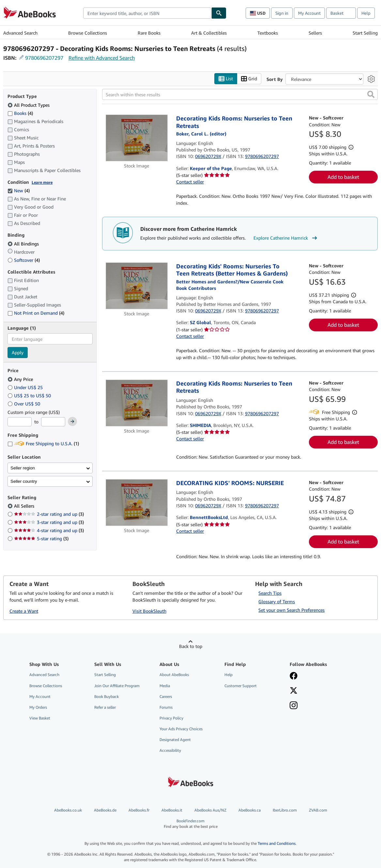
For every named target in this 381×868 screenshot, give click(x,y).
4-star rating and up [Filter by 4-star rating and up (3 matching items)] (49, 530)
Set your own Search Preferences (291, 610)
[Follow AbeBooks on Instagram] (294, 706)
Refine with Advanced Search (102, 58)
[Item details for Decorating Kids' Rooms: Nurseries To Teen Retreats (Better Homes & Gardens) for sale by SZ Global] (137, 286)
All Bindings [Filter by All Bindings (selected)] (24, 244)
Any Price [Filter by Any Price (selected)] (21, 379)
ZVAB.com (318, 810)
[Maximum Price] (53, 422)
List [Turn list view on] (226, 79)
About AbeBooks (174, 675)
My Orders (38, 707)
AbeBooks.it (172, 810)
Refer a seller (105, 707)
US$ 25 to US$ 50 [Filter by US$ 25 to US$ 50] (30, 395)
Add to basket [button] (343, 177)
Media (165, 686)
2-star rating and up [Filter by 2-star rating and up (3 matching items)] (49, 514)
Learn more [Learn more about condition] (42, 182)
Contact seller (190, 182)
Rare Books (149, 33)
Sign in (282, 13)
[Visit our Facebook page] (294, 676)
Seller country (24, 481)
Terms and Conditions (277, 843)
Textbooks (268, 33)
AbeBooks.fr (139, 810)
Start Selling (365, 33)
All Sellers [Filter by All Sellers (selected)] (25, 506)
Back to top (191, 646)
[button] (371, 94)
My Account (309, 13)
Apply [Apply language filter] (18, 352)
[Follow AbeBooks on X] (294, 691)
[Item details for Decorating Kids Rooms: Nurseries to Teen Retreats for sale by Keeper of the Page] (137, 138)
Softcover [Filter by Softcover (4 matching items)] (24, 260)
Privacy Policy (171, 718)
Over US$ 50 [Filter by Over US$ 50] (24, 404)
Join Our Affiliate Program (117, 686)
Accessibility (170, 750)
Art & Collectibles (209, 33)
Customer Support (241, 686)
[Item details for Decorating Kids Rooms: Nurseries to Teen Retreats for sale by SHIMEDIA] (137, 403)
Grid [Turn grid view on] (249, 79)
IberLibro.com (285, 810)
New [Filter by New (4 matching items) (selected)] (19, 190)
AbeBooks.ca (250, 810)
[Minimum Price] (20, 422)
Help (366, 13)
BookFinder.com (191, 824)
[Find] (219, 13)
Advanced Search (20, 33)
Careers (166, 696)
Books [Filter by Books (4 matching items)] (20, 113)
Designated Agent (175, 740)
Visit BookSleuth (149, 611)
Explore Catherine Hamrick (286, 238)
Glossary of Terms (277, 601)
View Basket (40, 718)
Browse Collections (88, 33)
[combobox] (147, 13)
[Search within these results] (240, 94)
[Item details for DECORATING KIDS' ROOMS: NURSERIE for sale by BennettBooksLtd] (137, 503)
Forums (166, 707)
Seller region (23, 468)
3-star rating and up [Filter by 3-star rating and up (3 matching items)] (49, 522)
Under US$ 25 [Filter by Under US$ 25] (26, 387)
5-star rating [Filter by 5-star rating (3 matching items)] (41, 538)
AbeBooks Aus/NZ (210, 810)
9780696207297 (44, 58)
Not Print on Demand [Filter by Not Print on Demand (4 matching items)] (36, 313)
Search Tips (270, 593)
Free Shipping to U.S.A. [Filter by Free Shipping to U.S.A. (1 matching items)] (43, 443)
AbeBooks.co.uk (68, 810)
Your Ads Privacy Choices (181, 729)
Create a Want (24, 611)
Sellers (315, 33)
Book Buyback (107, 696)
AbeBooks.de (105, 810)
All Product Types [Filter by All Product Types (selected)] (29, 105)
